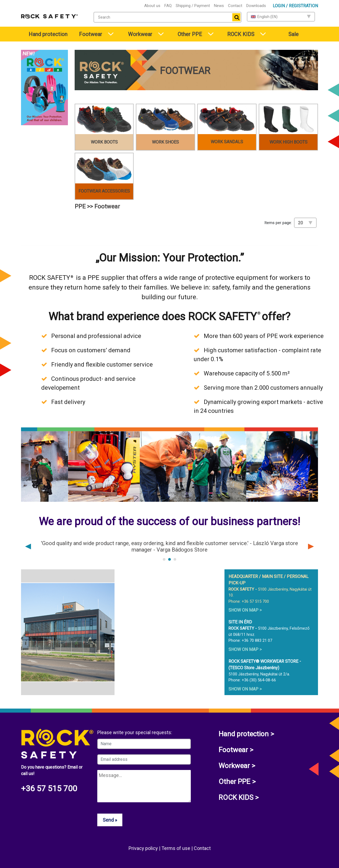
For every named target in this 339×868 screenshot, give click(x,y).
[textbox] (162, 17)
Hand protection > (246, 734)
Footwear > (236, 750)
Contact (235, 6)
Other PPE (190, 34)
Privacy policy (144, 848)
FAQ (168, 6)
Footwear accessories (104, 191)
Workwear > (237, 766)
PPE (80, 206)
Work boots (104, 142)
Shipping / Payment (193, 6)
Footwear (91, 34)
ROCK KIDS (241, 34)
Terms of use (176, 848)
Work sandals (227, 142)
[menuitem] (45, 34)
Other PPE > (237, 782)
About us (152, 6)
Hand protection (48, 34)
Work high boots (288, 142)
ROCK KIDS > (239, 797)
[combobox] (167, 17)
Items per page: (278, 223)
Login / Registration (295, 6)
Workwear (140, 34)
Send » (110, 820)
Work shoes (165, 142)
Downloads (256, 6)
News (219, 6)
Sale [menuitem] (293, 34)
